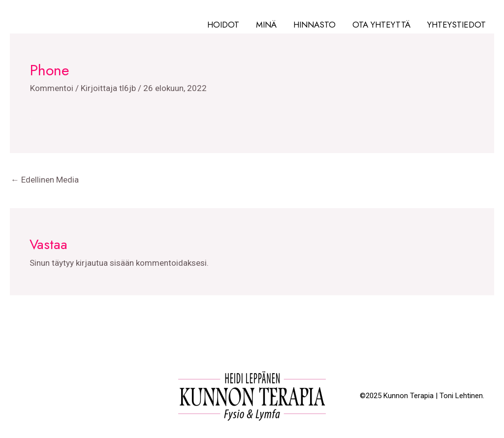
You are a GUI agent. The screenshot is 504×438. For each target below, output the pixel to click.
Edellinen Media (45, 180)
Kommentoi (52, 88)
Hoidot (223, 25)
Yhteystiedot (457, 25)
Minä (266, 25)
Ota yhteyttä (381, 25)
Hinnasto (315, 25)
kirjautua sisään (105, 263)
